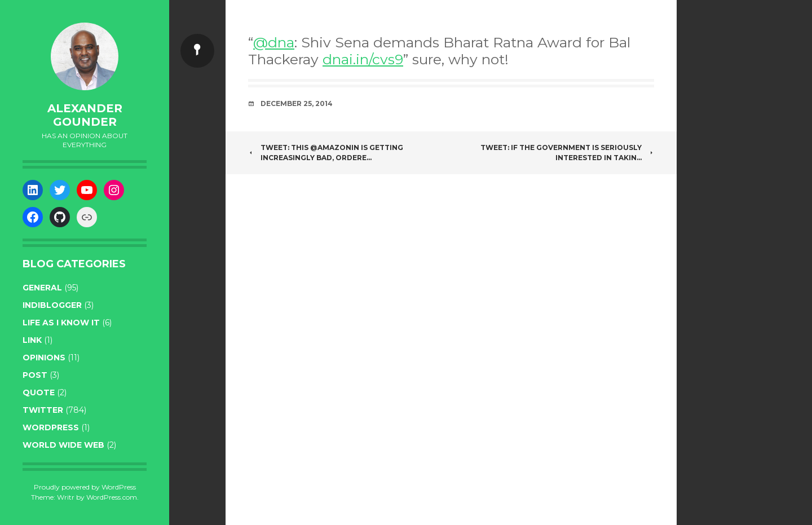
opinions (44, 358)
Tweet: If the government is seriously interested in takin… (567, 153)
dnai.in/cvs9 (363, 59)
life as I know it (61, 323)
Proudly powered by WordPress (85, 487)
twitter (43, 410)
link (32, 340)
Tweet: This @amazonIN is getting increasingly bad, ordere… (326, 153)
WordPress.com (112, 497)
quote (39, 392)
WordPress (51, 427)
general (42, 288)
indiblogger (52, 305)
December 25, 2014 (297, 103)
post (35, 375)
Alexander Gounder (85, 115)
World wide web (63, 445)
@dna (274, 42)
